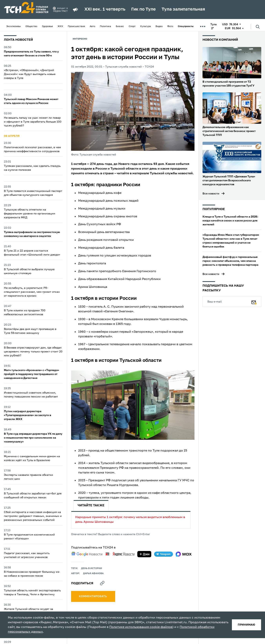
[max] (184, 554)
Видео (159, 26)
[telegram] (164, 554)
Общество (31, 26)
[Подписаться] (254, 302)
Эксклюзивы (14, 26)
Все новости (211, 194)
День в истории (92, 568)
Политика (105, 26)
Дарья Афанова (93, 574)
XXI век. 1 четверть (105, 9)
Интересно (80, 39)
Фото (170, 26)
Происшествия (76, 26)
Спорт (132, 26)
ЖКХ (60, 26)
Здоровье (47, 26)
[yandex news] (120, 554)
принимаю (246, 625)
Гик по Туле (143, 9)
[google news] (87, 554)
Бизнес (120, 26)
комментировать (93, 596)
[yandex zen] (144, 554)
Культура (146, 26)
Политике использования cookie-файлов (141, 627)
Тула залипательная (183, 9)
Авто (92, 26)
